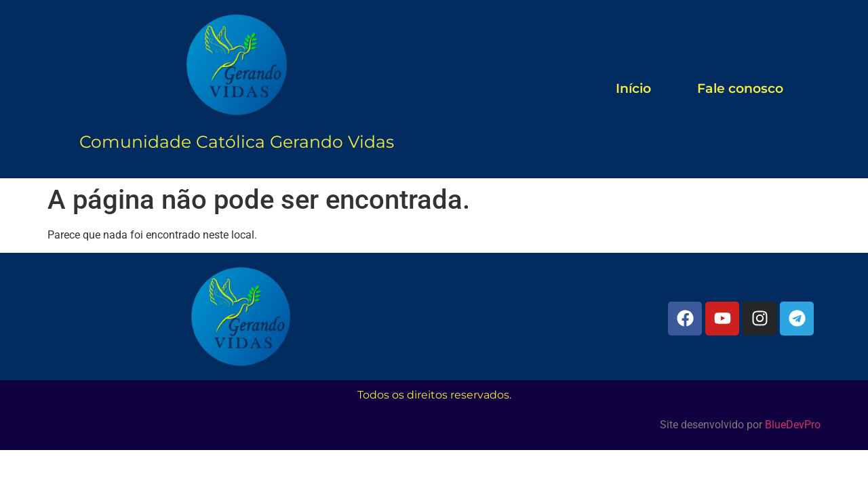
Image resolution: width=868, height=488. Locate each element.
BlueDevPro (793, 425)
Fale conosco (740, 88)
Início (633, 88)
